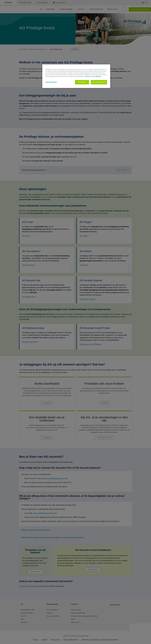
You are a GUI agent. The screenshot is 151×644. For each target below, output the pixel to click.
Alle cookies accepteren (99, 82)
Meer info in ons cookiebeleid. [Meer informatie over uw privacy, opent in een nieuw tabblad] (93, 76)
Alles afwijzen (82, 82)
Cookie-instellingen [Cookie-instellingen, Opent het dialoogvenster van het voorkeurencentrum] (51, 82)
